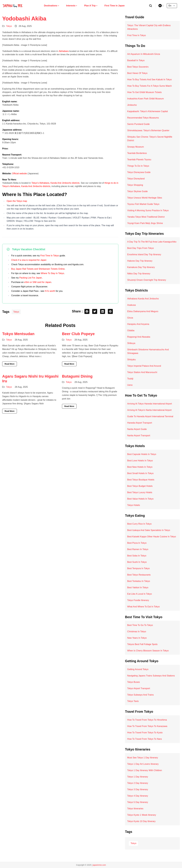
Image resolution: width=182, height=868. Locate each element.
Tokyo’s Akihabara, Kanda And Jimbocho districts (55, 183)
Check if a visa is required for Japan (29, 260)
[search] (151, 6)
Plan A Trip (91, 6)
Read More (10, 364)
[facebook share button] (87, 311)
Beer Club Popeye (78, 334)
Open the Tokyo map (17, 201)
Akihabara (64, 51)
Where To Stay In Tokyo (52, 273)
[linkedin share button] (103, 311)
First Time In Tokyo (50, 256)
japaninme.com (99, 865)
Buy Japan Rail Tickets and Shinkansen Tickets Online (38, 269)
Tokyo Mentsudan (18, 334)
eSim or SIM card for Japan (38, 282)
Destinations (52, 6)
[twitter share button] (95, 311)
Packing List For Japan (31, 278)
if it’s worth (50, 291)
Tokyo (9, 26)
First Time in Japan (115, 6)
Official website (19, 174)
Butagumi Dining (77, 376)
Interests (72, 6)
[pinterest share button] (110, 311)
